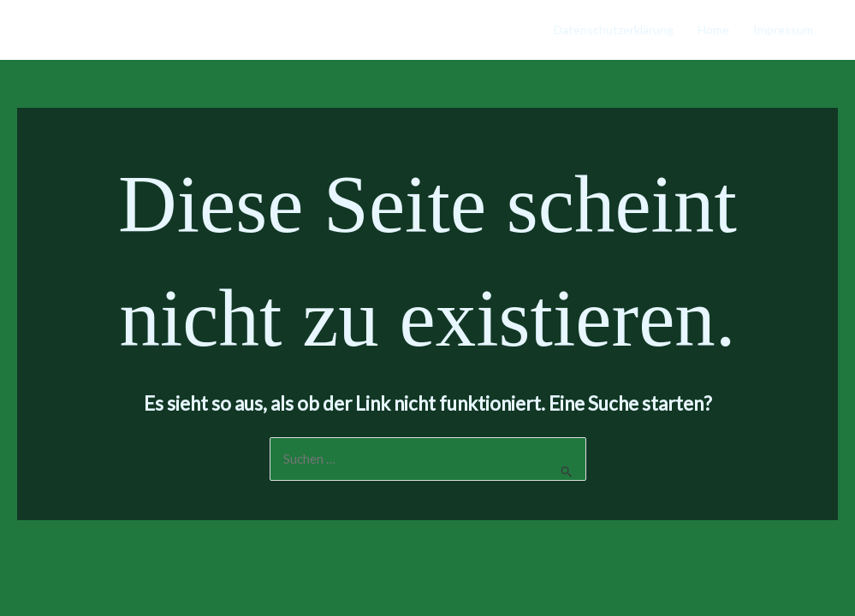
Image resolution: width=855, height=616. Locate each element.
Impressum (783, 30)
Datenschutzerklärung (614, 30)
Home (713, 30)
